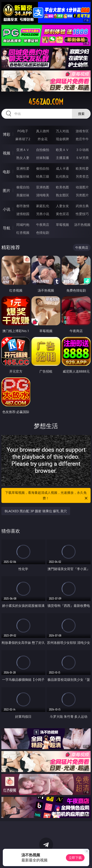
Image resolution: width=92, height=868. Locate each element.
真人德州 (43, 131)
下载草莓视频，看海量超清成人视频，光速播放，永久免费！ (47, 496)
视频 (7, 153)
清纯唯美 (43, 195)
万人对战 (62, 131)
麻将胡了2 (23, 139)
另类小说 (43, 214)
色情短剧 (43, 233)
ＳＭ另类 (82, 158)
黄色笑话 (62, 214)
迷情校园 (23, 214)
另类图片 (82, 195)
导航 (7, 228)
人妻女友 (62, 206)
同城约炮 (23, 225)
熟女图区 (62, 195)
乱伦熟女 (62, 176)
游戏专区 (82, 131)
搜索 (81, 114)
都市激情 (23, 206)
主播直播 (62, 158)
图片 (7, 190)
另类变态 (82, 176)
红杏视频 (23, 233)
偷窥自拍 (23, 187)
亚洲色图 (43, 187)
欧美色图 (62, 187)
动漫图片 (82, 187)
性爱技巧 (82, 214)
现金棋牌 (62, 139)
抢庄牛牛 (82, 139)
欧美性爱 (82, 168)
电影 (7, 172)
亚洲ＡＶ (23, 150)
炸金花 (43, 139)
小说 (7, 209)
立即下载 (75, 858)
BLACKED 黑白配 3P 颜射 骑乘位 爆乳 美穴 (36, 511)
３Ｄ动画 (82, 150)
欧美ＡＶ (62, 150)
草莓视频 (62, 225)
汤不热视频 (82, 225)
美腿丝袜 (23, 195)
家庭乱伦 (43, 206)
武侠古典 (82, 206)
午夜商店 (43, 225)
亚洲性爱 (23, 168)
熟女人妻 (23, 158)
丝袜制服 (43, 158)
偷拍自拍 (43, 168)
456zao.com (46, 102)
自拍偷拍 (43, 150)
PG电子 (23, 131)
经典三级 (43, 176)
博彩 (7, 134)
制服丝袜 (23, 176)
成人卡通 (62, 168)
